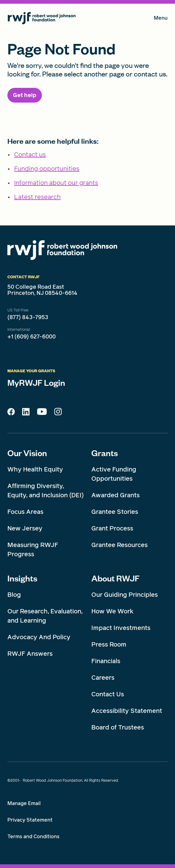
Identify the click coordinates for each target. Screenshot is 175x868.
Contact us (30, 154)
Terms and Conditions (33, 837)
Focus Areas (25, 512)
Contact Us (108, 694)
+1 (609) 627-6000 (32, 337)
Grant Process (112, 528)
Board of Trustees (118, 727)
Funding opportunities (47, 169)
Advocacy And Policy (39, 637)
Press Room (109, 644)
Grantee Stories (115, 512)
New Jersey (25, 528)
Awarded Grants (115, 495)
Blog (14, 595)
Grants (105, 453)
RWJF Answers (30, 654)
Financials (106, 661)
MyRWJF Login (36, 382)
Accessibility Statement (127, 711)
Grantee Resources (119, 545)
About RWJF (115, 578)
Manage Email (24, 803)
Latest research (37, 197)
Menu (161, 19)
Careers (103, 678)
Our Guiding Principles (125, 595)
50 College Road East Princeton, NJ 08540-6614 (42, 290)
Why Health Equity (35, 469)
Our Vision (27, 453)
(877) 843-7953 (28, 317)
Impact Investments (121, 628)
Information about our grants (56, 183)
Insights (22, 578)
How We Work (112, 611)
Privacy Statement (30, 820)
